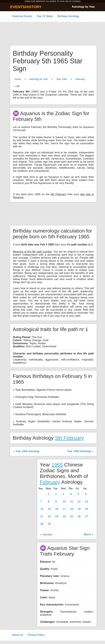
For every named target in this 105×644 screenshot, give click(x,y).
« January (46, 534)
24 (64, 516)
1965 (57, 465)
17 (64, 509)
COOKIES (76, 1)
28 (42, 524)
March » (89, 534)
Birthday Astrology (68, 16)
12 (79, 502)
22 (49, 516)
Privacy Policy (36, 635)
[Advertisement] (52, 34)
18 (72, 509)
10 (64, 502)
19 (79, 509)
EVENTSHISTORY (26, 7)
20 (87, 509)
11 (72, 502)
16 (57, 509)
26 (79, 516)
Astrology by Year (83, 7)
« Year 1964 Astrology (26, 451)
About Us (18, 635)
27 (87, 516)
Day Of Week (45, 16)
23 (57, 516)
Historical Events (22, 16)
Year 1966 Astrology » (80, 451)
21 (42, 516)
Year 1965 (62, 79)
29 (49, 524)
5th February (69, 438)
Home (18, 79)
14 (42, 509)
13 (87, 502)
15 (49, 509)
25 (72, 516)
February (80, 79)
